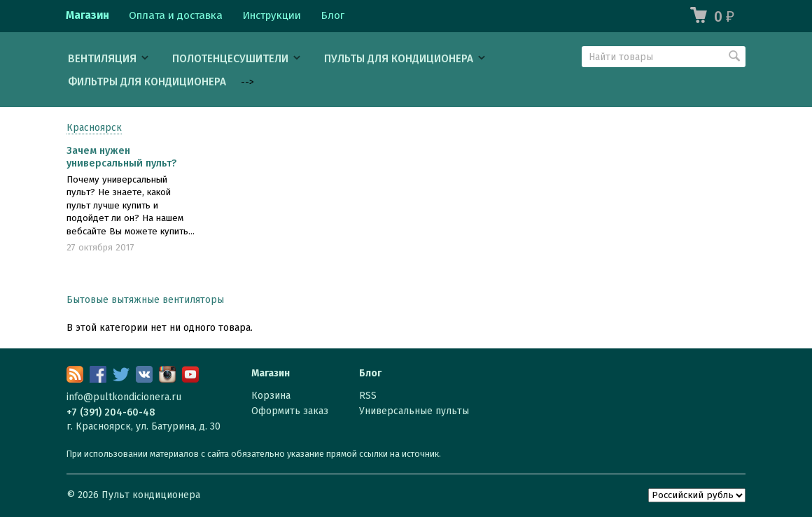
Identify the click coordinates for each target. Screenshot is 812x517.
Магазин (87, 15)
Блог (332, 15)
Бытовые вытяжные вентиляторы (145, 300)
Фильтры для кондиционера (147, 82)
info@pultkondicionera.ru (124, 397)
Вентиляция (102, 59)
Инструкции (272, 15)
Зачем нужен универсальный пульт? (121, 157)
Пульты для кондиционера (399, 59)
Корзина (271, 396)
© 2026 (84, 495)
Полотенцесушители (230, 59)
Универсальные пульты (414, 411)
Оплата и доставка (176, 15)
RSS (368, 396)
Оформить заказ (290, 411)
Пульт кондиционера (151, 495)
